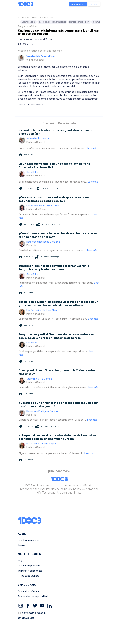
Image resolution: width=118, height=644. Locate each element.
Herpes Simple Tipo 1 (79, 22)
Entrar (94, 4)
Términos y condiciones (30, 571)
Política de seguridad (29, 576)
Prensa (22, 545)
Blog (20, 561)
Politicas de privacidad (30, 566)
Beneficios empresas (29, 540)
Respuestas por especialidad (33, 596)
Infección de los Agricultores (52, 22)
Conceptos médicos (28, 591)
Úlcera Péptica (29, 22)
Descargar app (78, 4)
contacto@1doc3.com (32, 613)
